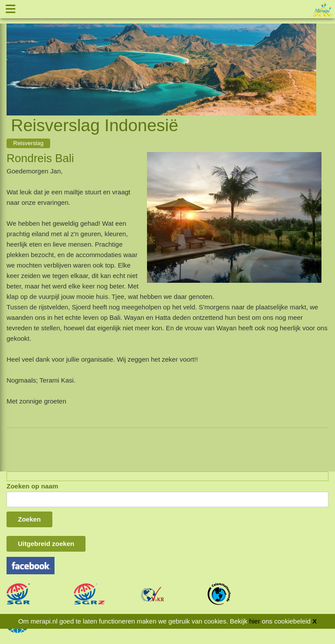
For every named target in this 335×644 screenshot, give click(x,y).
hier (255, 621)
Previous (13, 59)
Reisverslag (28, 143)
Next (310, 59)
